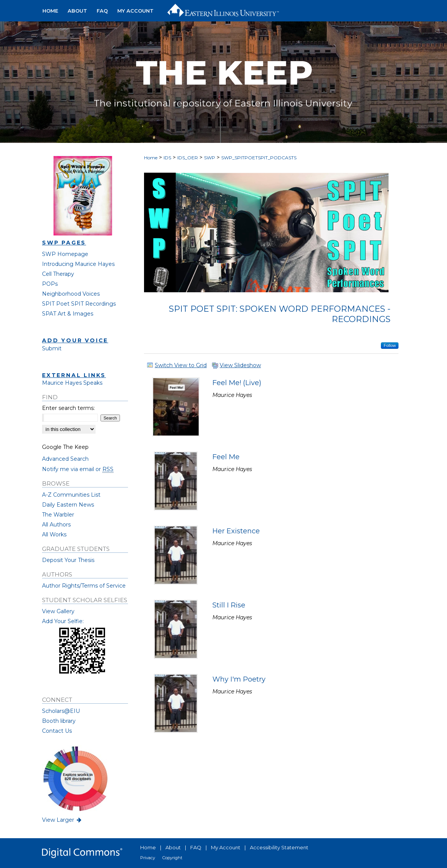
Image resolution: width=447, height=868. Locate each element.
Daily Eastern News (68, 505)
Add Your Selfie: (63, 621)
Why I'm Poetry (239, 679)
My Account (226, 847)
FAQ (196, 847)
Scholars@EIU (61, 711)
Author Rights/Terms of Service (84, 586)
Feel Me (226, 457)
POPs (50, 284)
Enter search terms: (68, 408)
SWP (210, 158)
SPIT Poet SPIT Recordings (79, 304)
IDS (167, 158)
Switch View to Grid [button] (181, 365)
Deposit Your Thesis (68, 560)
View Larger (62, 820)
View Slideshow (240, 365)
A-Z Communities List (71, 495)
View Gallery (58, 611)
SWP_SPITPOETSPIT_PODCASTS (259, 158)
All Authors (56, 525)
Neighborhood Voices (71, 294)
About (173, 847)
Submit (52, 348)
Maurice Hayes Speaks (72, 383)
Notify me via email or (78, 469)
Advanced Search (65, 459)
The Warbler (58, 515)
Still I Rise (229, 605)
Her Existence (236, 531)
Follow (390, 345)
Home (151, 158)
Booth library (59, 721)
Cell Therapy (58, 274)
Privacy (148, 858)
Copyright (172, 858)
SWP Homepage (65, 254)
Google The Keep (65, 447)
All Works (54, 534)
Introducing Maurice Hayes (78, 264)
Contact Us (57, 731)
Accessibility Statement (279, 847)
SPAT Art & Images (68, 314)
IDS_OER (188, 158)
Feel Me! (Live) (237, 383)
